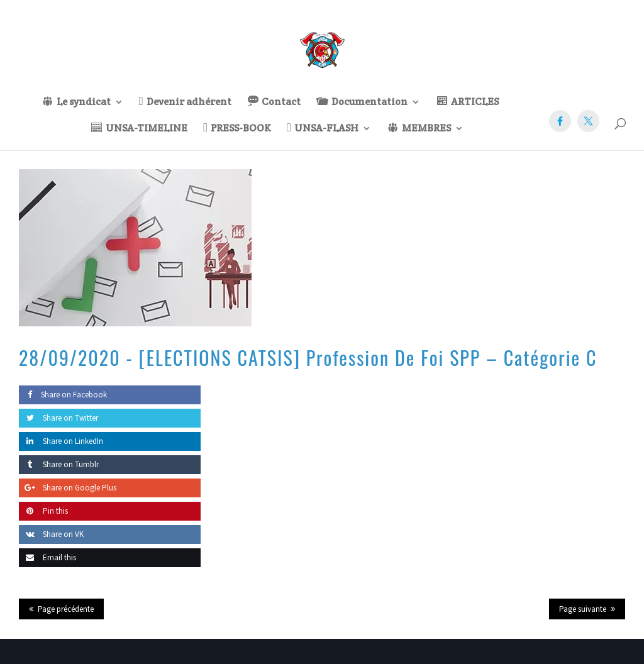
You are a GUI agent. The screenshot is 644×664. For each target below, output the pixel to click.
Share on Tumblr (59, 464)
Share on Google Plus (68, 488)
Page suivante (583, 609)
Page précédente (66, 609)
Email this (47, 557)
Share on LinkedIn (61, 441)
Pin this (43, 511)
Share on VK (51, 534)
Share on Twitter (58, 418)
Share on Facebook (63, 395)
